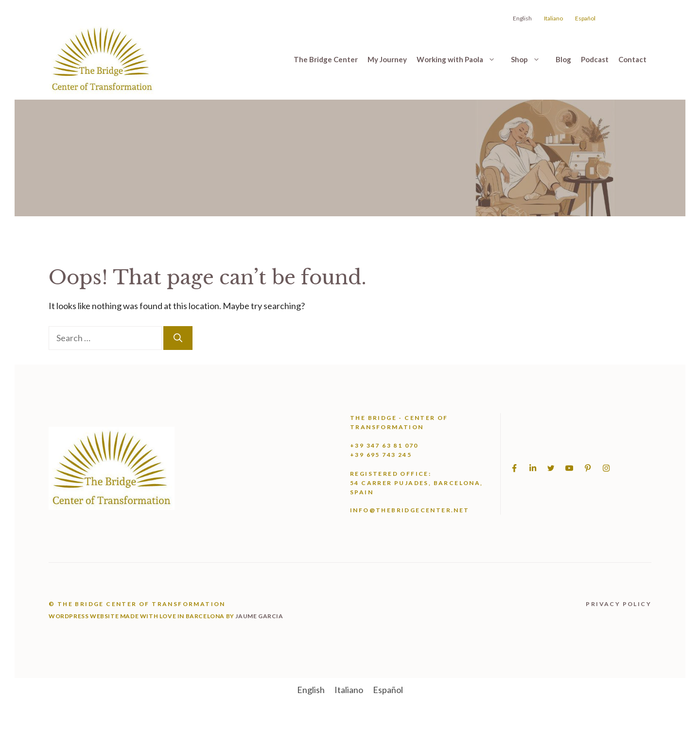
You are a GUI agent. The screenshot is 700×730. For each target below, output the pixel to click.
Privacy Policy (619, 604)
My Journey (387, 59)
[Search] (178, 338)
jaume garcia (259, 616)
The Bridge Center (326, 59)
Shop (531, 59)
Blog (563, 59)
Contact (632, 59)
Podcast (595, 59)
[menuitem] (311, 689)
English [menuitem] (311, 690)
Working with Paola (461, 59)
